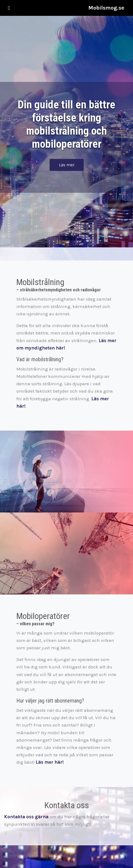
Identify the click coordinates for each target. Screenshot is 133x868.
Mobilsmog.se (106, 8)
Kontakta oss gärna (26, 817)
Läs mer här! (50, 762)
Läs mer (67, 165)
